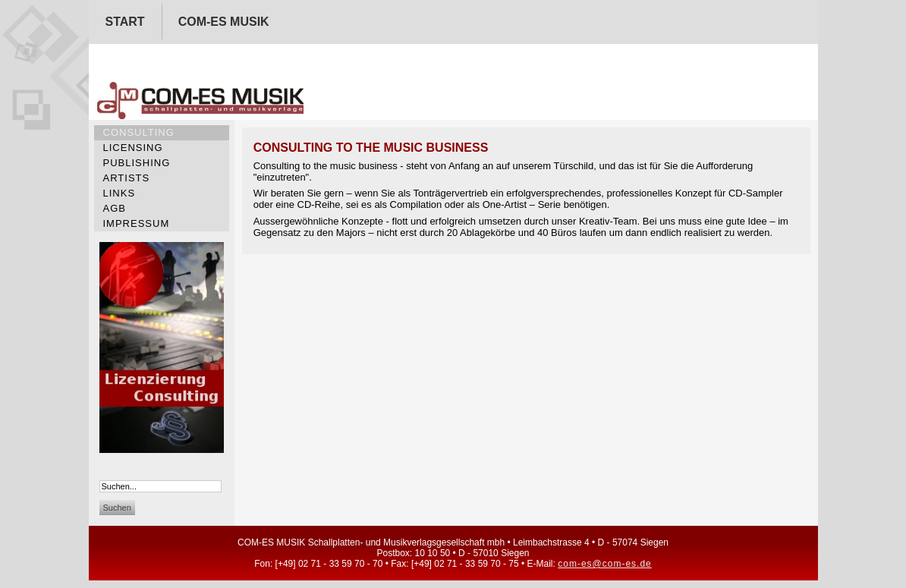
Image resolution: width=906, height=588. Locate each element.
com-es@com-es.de (605, 564)
